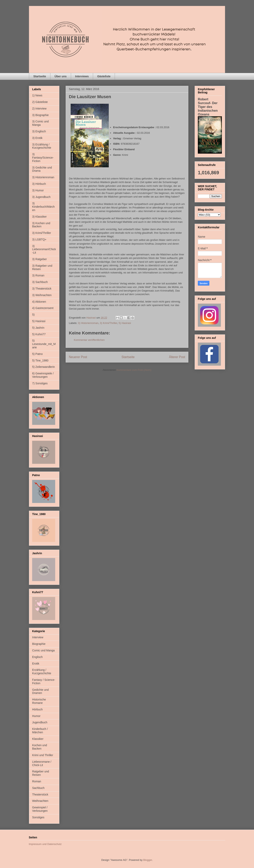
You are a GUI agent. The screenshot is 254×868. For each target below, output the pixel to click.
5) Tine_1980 (40, 360)
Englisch (37, 657)
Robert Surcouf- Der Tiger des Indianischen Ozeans (208, 107)
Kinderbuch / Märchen (40, 731)
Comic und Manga (43, 650)
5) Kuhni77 (39, 334)
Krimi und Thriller (43, 755)
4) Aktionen (39, 302)
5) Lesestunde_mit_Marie (44, 344)
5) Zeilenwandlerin (43, 367)
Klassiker (38, 739)
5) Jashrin (38, 328)
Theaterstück (40, 794)
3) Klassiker (39, 217)
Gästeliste (104, 76)
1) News (37, 95)
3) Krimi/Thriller (108, 323)
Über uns (61, 76)
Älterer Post (177, 357)
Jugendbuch (40, 722)
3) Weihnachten (42, 295)
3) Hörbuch (39, 184)
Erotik (36, 664)
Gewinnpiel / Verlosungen (40, 809)
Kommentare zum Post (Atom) (134, 370)
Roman (37, 781)
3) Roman (38, 275)
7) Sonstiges (40, 383)
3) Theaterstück (42, 289)
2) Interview (39, 108)
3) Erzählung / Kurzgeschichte (42, 146)
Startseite (40, 76)
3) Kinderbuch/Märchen (43, 207)
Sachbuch (38, 788)
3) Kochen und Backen (41, 225)
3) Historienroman (88, 323)
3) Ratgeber (39, 259)
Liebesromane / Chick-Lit (42, 763)
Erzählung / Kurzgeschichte (42, 672)
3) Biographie (40, 115)
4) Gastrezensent (43, 308)
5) (33, 315)
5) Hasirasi (125, 323)
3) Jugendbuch (41, 197)
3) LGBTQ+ (39, 239)
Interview (38, 637)
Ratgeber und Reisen (41, 773)
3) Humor (38, 190)
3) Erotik (37, 138)
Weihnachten (40, 801)
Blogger (148, 860)
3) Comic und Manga (40, 123)
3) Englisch (39, 131)
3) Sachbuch (40, 282)
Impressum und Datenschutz (45, 844)
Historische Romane (39, 701)
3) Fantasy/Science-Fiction (43, 158)
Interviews (82, 76)
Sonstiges (38, 817)
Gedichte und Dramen (40, 691)
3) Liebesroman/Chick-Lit (44, 249)
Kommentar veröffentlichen (89, 340)
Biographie (39, 644)
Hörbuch (37, 709)
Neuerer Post (78, 357)
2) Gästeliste (40, 102)
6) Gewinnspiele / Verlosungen (43, 375)
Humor (36, 716)
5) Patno (37, 354)
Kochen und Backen (40, 747)
